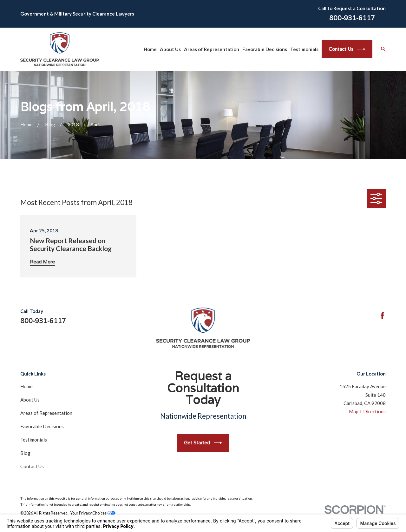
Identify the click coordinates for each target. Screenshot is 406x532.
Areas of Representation (46, 413)
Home (26, 386)
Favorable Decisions (42, 426)
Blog (25, 453)
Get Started (203, 443)
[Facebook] (382, 316)
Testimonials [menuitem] (304, 49)
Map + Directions (367, 411)
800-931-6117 (352, 18)
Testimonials (34, 440)
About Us (30, 400)
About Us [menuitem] (170, 49)
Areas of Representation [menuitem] (212, 49)
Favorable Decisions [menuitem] (265, 49)
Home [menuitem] (150, 49)
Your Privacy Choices (93, 513)
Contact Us (347, 49)
